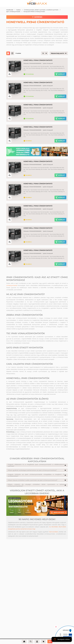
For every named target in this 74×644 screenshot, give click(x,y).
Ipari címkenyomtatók (13, 12)
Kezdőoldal (10, 10)
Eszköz (19, 10)
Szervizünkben (54, 532)
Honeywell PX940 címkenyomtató (34, 12)
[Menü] (50, 642)
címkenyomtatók (12, 285)
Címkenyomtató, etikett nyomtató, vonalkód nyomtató (41, 10)
